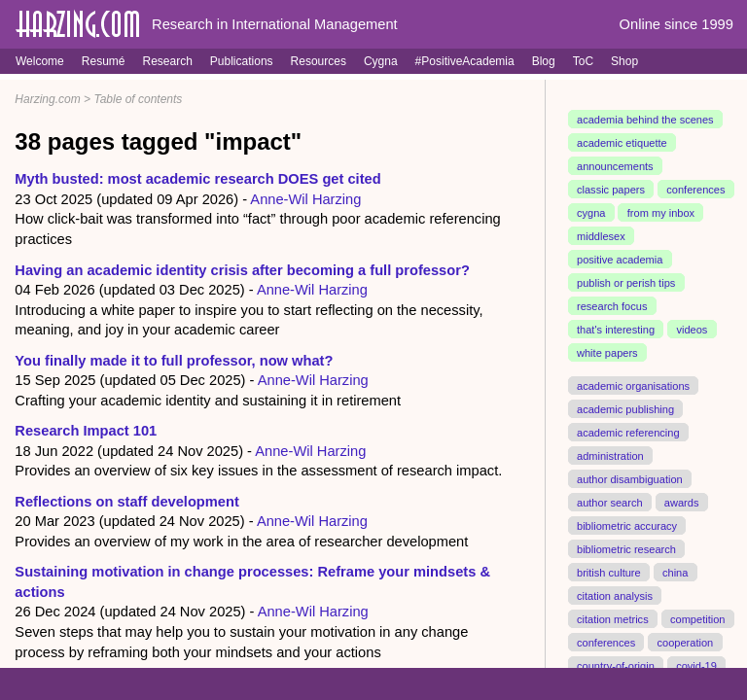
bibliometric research (626, 548)
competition (698, 618)
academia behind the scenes (645, 120)
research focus (612, 306)
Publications (242, 61)
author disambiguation (630, 478)
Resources (319, 61)
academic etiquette (622, 143)
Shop (624, 61)
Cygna (381, 61)
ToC (583, 61)
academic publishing (625, 408)
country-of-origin (616, 665)
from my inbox (661, 213)
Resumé (104, 61)
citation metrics (613, 618)
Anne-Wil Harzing (305, 199)
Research (167, 61)
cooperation (685, 642)
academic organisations (633, 385)
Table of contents (138, 99)
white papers (607, 353)
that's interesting (616, 330)
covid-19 (696, 665)
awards (682, 502)
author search (610, 502)
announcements (615, 166)
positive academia (620, 260)
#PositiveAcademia (465, 61)
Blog (544, 61)
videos (692, 330)
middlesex (601, 236)
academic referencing (628, 432)
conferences (695, 190)
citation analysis (615, 595)
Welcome (40, 61)
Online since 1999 (676, 24)
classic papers (611, 190)
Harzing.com (47, 99)
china (675, 572)
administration (610, 455)
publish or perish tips (626, 283)
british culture (609, 572)
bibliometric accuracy (627, 525)
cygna (591, 213)
